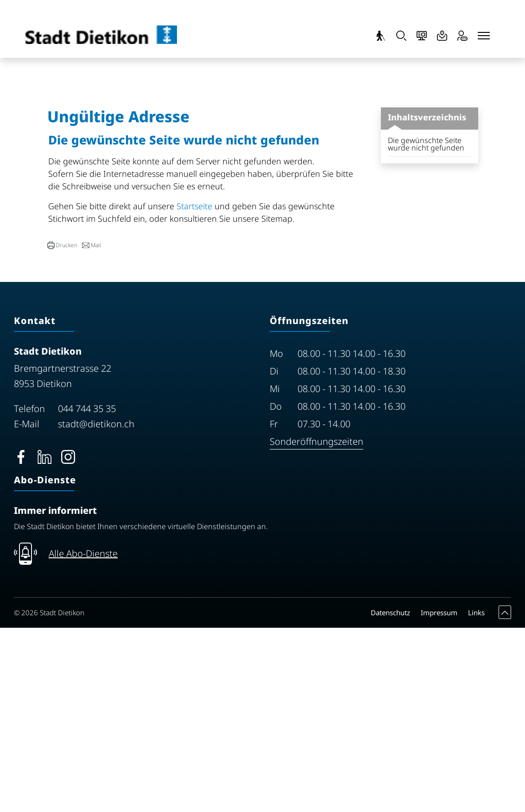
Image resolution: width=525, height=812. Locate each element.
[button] (62, 430)
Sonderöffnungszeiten (316, 626)
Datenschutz (390, 797)
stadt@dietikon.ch (96, 608)
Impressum (439, 797)
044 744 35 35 (87, 593)
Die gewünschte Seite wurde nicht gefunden (426, 328)
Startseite (194, 390)
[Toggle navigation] (484, 36)
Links (476, 797)
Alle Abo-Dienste (83, 738)
